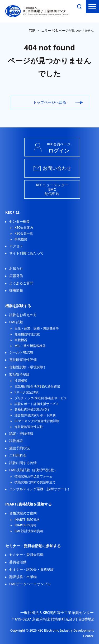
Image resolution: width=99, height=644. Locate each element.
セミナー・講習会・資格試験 (32, 569)
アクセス (16, 246)
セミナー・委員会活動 (26, 555)
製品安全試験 (20, 374)
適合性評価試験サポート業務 (35, 415)
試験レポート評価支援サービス (37, 404)
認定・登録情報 (21, 433)
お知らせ (16, 268)
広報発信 (16, 276)
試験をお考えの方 (23, 315)
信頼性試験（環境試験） (28, 367)
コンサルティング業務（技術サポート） (40, 489)
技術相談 (21, 381)
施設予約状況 (20, 448)
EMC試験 (16, 322)
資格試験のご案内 (23, 513)
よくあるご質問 (21, 283)
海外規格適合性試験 (29, 427)
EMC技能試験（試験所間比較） (33, 470)
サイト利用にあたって (26, 253)
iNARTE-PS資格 (25, 525)
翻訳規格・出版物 (23, 577)
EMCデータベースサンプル (30, 584)
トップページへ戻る (50, 102)
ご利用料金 (18, 455)
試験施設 (16, 441)
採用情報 (16, 290)
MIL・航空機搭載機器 (30, 346)
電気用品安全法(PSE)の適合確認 (37, 387)
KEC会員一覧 (24, 233)
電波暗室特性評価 (23, 360)
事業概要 (21, 239)
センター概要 (20, 221)
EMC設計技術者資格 (29, 531)
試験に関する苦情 (23, 463)
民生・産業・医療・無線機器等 (37, 328)
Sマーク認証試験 (27, 392)
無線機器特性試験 (27, 334)
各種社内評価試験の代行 (32, 409)
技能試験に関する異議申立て (35, 482)
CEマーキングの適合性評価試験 (37, 421)
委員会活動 (18, 562)
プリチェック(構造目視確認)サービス (41, 398)
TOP (32, 30)
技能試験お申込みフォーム (34, 476)
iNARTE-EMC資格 (27, 520)
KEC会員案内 (24, 228)
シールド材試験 (21, 352)
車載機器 (21, 340)
